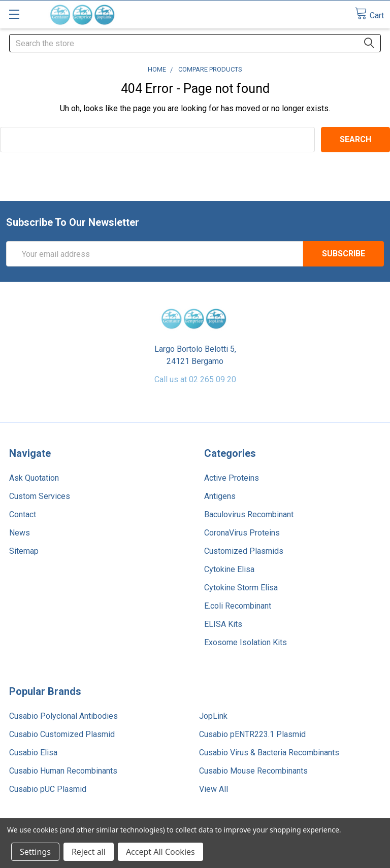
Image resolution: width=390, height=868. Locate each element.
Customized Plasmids (244, 551)
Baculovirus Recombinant (249, 514)
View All (214, 789)
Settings (35, 852)
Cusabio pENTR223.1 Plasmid (252, 734)
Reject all (89, 852)
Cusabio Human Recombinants (63, 771)
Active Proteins (232, 478)
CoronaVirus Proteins (242, 533)
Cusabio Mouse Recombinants (253, 771)
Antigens (220, 496)
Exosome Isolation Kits (246, 642)
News (20, 533)
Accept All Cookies (160, 852)
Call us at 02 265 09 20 (195, 379)
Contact (23, 514)
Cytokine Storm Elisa (241, 588)
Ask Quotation (34, 478)
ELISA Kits (223, 624)
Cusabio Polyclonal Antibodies (63, 716)
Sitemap (24, 551)
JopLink (213, 716)
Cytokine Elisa (229, 569)
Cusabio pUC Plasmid (48, 789)
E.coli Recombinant (238, 606)
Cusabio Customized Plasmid (62, 734)
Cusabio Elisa (33, 753)
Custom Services (40, 496)
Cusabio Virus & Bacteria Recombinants (269, 753)
